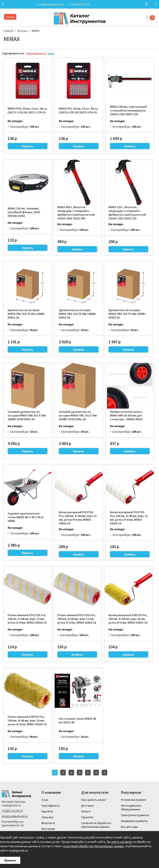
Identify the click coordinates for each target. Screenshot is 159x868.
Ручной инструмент (134, 800)
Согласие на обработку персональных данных (96, 825)
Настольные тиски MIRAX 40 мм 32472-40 (77, 720)
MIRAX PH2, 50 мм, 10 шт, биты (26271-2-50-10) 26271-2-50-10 (27, 110)
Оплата (86, 811)
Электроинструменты (135, 815)
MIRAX (36, 31)
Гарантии (87, 817)
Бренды (22, 31)
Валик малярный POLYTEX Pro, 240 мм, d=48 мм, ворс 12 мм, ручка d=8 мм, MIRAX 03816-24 (78, 518)
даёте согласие (122, 842)
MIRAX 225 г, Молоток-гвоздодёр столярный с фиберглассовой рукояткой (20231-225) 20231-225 (127, 213)
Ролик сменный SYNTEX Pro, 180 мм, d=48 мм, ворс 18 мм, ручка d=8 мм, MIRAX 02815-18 (27, 720)
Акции (10, 17)
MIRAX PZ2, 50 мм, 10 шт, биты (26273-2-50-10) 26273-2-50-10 (78, 110)
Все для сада (129, 827)
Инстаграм (48, 829)
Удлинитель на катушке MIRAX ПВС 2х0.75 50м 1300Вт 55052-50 (78, 314)
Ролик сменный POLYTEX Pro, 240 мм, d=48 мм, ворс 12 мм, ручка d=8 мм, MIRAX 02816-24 (27, 619)
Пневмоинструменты (134, 821)
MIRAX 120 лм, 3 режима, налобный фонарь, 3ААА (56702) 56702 (24, 212)
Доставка (87, 806)
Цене (51, 53)
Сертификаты (51, 806)
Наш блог (47, 811)
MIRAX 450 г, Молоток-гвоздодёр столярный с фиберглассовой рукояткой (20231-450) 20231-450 (76, 213)
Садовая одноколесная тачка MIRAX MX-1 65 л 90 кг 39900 (26, 517)
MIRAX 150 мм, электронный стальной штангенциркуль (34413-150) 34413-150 (128, 110)
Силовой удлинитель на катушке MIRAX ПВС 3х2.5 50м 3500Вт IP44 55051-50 (27, 415)
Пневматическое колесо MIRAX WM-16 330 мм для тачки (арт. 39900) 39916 (126, 415)
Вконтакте (48, 823)
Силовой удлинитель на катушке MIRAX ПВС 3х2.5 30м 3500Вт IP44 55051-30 (78, 415)
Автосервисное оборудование (131, 807)
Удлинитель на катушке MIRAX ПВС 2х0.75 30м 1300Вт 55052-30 (127, 314)
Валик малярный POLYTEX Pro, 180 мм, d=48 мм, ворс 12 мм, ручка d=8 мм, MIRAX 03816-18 (129, 518)
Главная (8, 31)
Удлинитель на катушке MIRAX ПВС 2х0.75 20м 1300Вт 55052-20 (26, 314)
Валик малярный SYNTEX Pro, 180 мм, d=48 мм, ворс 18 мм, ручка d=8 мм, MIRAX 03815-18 (128, 619)
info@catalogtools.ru (15, 816)
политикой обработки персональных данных (93, 846)
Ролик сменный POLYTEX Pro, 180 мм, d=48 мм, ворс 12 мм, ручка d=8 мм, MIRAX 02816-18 (77, 619)
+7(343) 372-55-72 (12, 811)
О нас (45, 800)
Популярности (36, 53)
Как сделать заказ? (94, 800)
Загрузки (47, 817)
